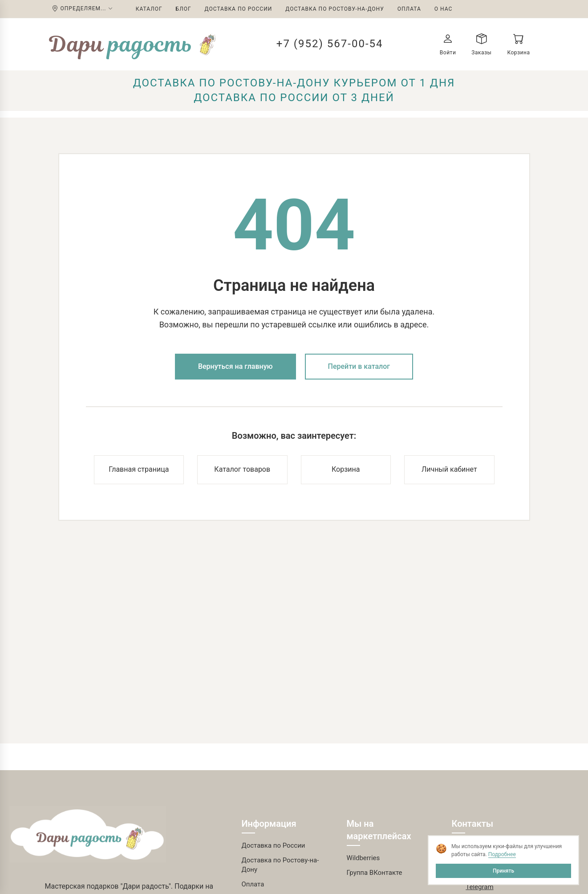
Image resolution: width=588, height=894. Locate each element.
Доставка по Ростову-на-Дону (335, 9)
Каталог (149, 9)
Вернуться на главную (235, 366)
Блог (184, 9)
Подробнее (502, 854)
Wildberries (363, 858)
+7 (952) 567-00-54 (330, 44)
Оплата (409, 9)
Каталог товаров (242, 469)
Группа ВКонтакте (375, 873)
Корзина (346, 469)
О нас (443, 9)
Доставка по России (239, 9)
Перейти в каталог (359, 366)
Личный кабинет (449, 469)
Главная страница (139, 469)
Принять (503, 871)
